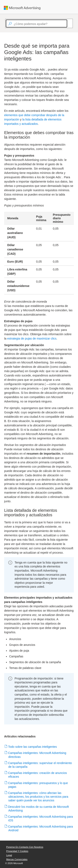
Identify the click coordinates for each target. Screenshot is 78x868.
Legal (9, 855)
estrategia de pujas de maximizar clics (32, 338)
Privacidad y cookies (17, 851)
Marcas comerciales (17, 859)
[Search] (69, 24)
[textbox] (37, 24)
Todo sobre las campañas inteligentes (33, 747)
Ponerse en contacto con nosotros (25, 847)
